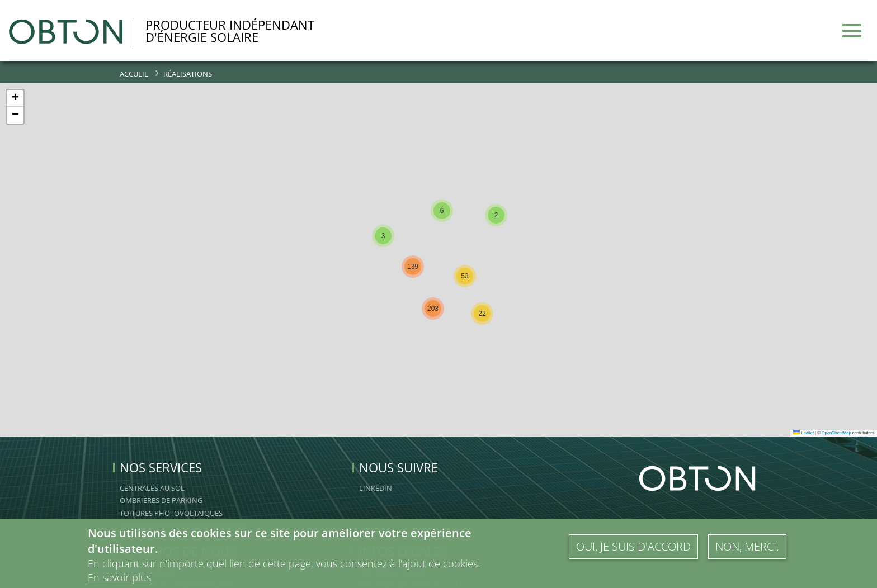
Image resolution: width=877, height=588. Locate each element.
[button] (383, 236)
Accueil (134, 74)
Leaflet (803, 433)
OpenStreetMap (836, 433)
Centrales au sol (152, 488)
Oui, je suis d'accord (633, 546)
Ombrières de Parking (161, 500)
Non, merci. (747, 546)
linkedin (376, 488)
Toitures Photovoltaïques (171, 513)
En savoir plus (119, 577)
